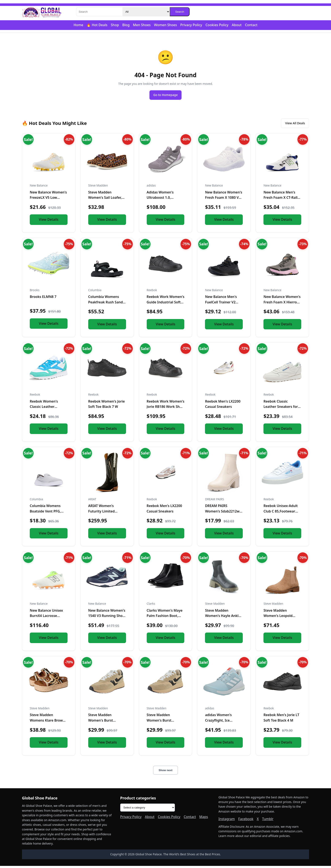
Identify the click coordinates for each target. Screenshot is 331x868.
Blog (126, 25)
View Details (49, 222)
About (237, 25)
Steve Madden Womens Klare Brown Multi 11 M (47, 723)
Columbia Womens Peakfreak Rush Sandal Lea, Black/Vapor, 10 (107, 304)
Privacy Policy (191, 25)
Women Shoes (165, 25)
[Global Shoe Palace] (42, 12)
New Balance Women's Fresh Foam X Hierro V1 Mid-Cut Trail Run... (282, 304)
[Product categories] (148, 810)
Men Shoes (142, 25)
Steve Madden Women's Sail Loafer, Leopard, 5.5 (105, 200)
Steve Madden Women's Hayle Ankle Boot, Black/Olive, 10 (223, 618)
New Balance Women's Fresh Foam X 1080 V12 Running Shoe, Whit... (224, 200)
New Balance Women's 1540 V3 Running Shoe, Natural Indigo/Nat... (107, 618)
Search (180, 12)
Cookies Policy (217, 25)
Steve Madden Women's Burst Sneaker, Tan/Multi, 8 (164, 723)
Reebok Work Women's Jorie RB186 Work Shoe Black (166, 409)
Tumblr (268, 821)
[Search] (99, 12)
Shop (115, 25)
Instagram (227, 821)
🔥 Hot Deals (97, 25)
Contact (251, 25)
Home (78, 25)
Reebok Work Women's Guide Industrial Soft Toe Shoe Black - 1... (166, 304)
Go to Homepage (165, 95)
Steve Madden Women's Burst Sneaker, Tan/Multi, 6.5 (107, 723)
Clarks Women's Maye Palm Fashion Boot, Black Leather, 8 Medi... (165, 618)
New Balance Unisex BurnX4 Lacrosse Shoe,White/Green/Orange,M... (55, 618)
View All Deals (293, 125)
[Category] (146, 12)
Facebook (246, 821)
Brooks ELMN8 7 (43, 299)
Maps (204, 819)
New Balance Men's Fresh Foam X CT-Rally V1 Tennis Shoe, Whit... (282, 200)
